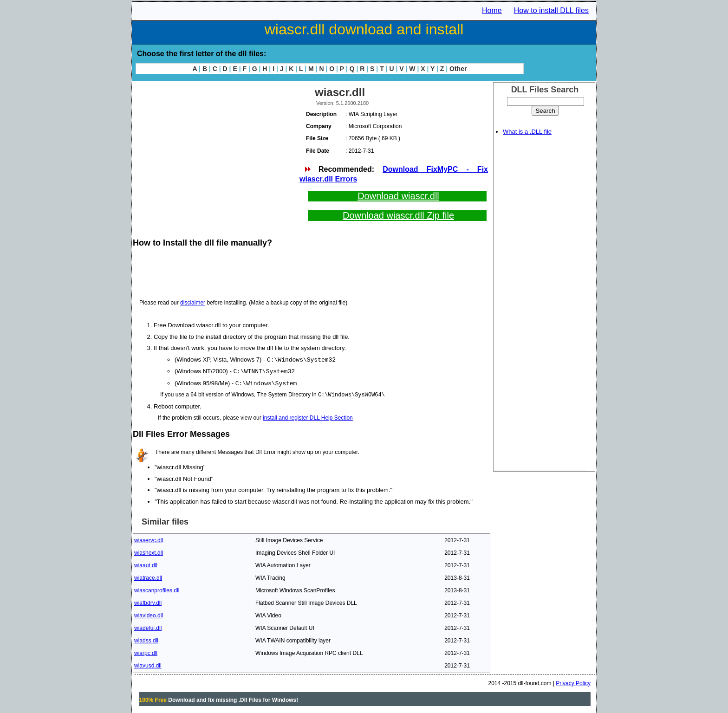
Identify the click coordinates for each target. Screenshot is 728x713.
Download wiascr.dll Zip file (398, 215)
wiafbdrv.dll (148, 602)
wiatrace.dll (148, 577)
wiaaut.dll (146, 564)
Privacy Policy (573, 682)
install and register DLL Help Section (308, 416)
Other (458, 69)
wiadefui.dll (148, 627)
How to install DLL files (551, 10)
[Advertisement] (215, 149)
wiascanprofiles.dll (157, 589)
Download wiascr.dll (398, 196)
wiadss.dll (146, 639)
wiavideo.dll (149, 614)
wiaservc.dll (149, 539)
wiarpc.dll (146, 652)
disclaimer (193, 303)
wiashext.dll (149, 551)
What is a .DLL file (527, 132)
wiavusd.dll (148, 664)
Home (492, 10)
